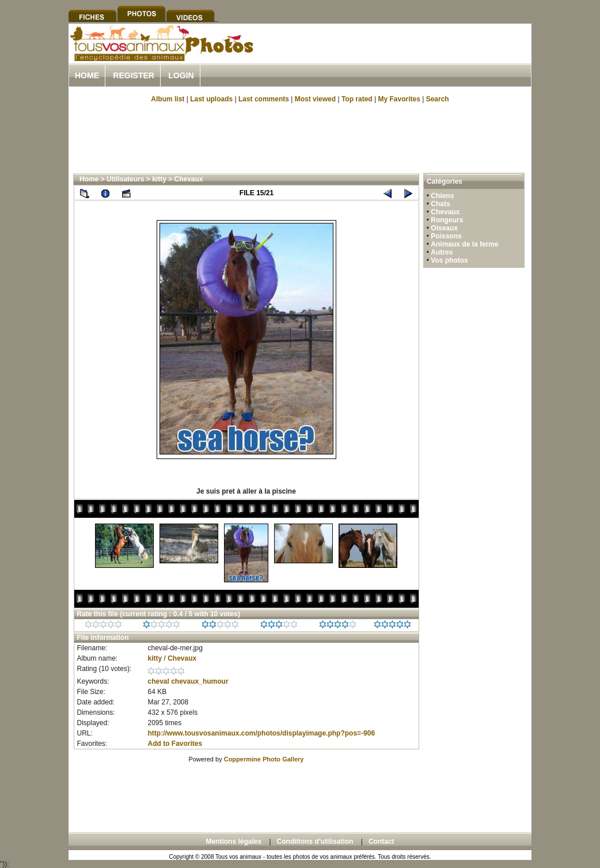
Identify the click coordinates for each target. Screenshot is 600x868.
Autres (442, 252)
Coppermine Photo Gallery (264, 759)
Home (87, 75)
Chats (440, 204)
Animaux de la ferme (464, 244)
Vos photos (449, 260)
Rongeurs (447, 220)
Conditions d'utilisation (315, 842)
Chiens (442, 196)
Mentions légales (233, 842)
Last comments (264, 99)
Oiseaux (444, 228)
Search (438, 99)
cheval (158, 681)
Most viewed (315, 99)
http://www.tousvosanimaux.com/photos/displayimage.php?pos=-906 (261, 733)
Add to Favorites (175, 744)
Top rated (357, 99)
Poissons (446, 236)
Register (134, 75)
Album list (168, 99)
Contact (381, 842)
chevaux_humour (200, 681)
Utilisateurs (125, 179)
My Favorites (399, 99)
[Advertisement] (397, 57)
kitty (159, 179)
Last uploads (211, 99)
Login (181, 75)
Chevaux (189, 179)
